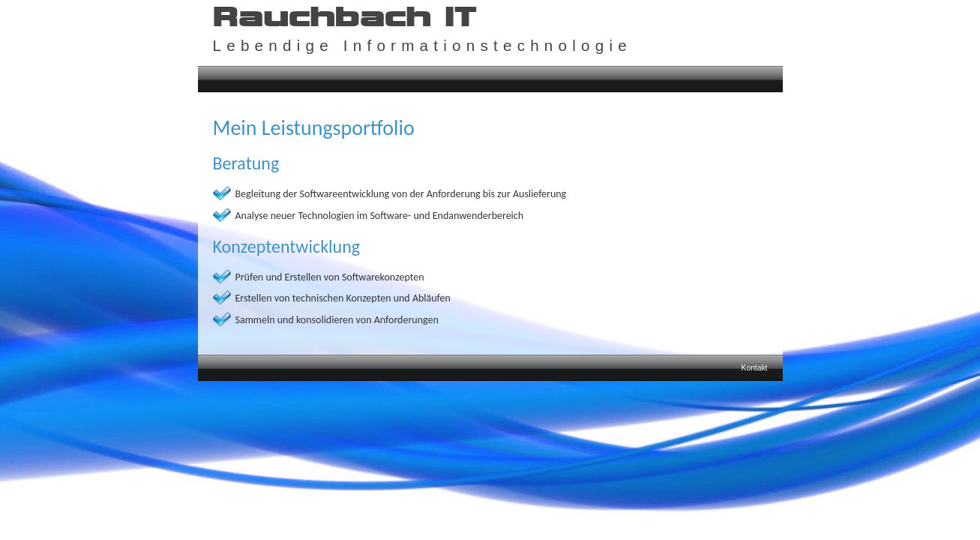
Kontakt (755, 368)
